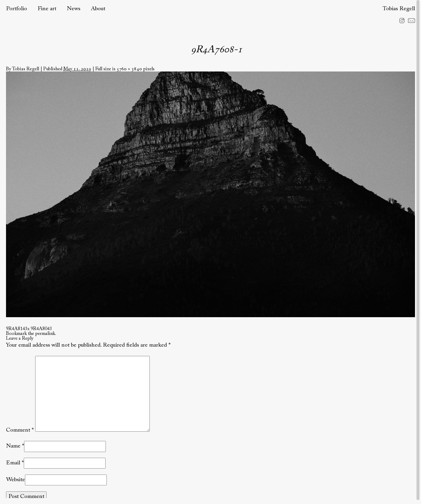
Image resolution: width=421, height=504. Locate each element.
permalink (45, 334)
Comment (20, 430)
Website (15, 480)
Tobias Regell (399, 9)
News (74, 9)
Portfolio (17, 9)
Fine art (47, 9)
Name (13, 446)
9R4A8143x (18, 329)
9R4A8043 (41, 329)
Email (13, 463)
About (98, 9)
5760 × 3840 (129, 69)
